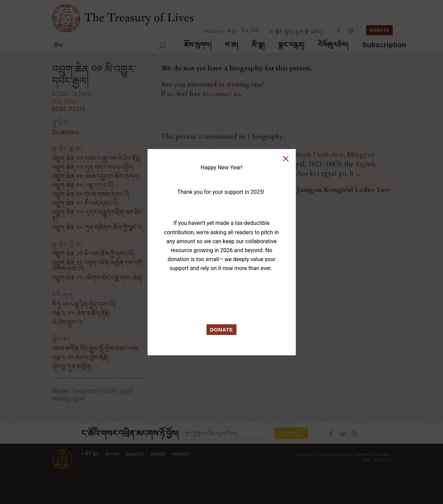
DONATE (221, 330)
